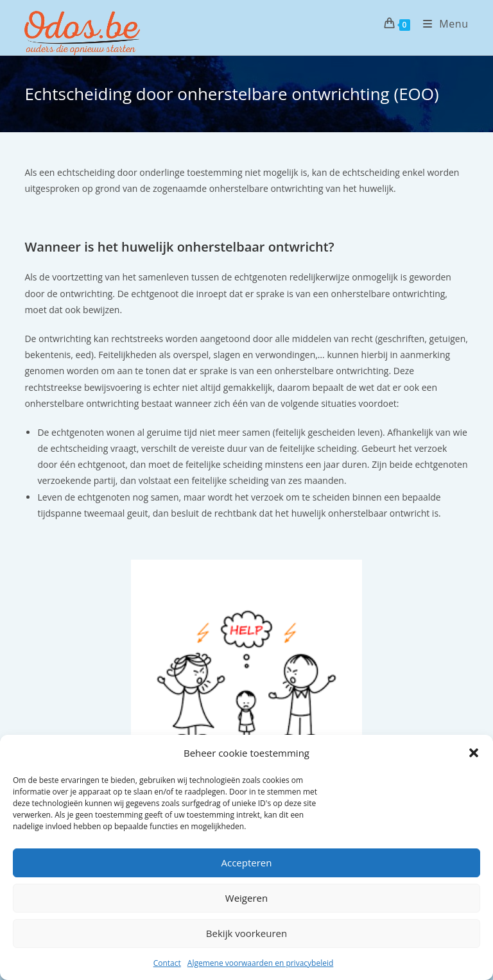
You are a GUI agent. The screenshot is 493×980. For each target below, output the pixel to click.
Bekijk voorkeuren (246, 933)
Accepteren (247, 863)
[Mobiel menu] (441, 24)
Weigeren (246, 898)
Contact (167, 963)
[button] (474, 753)
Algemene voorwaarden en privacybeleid (261, 963)
